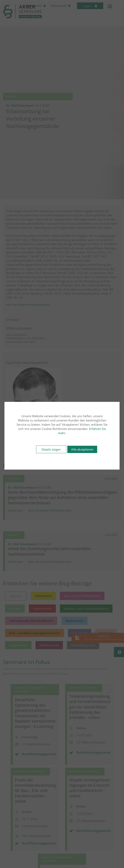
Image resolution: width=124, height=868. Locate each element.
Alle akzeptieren (82, 449)
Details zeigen (51, 449)
